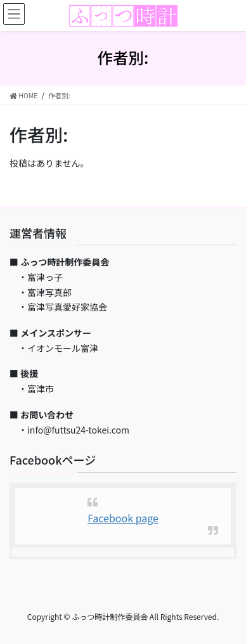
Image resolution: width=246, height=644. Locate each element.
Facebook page (123, 518)
